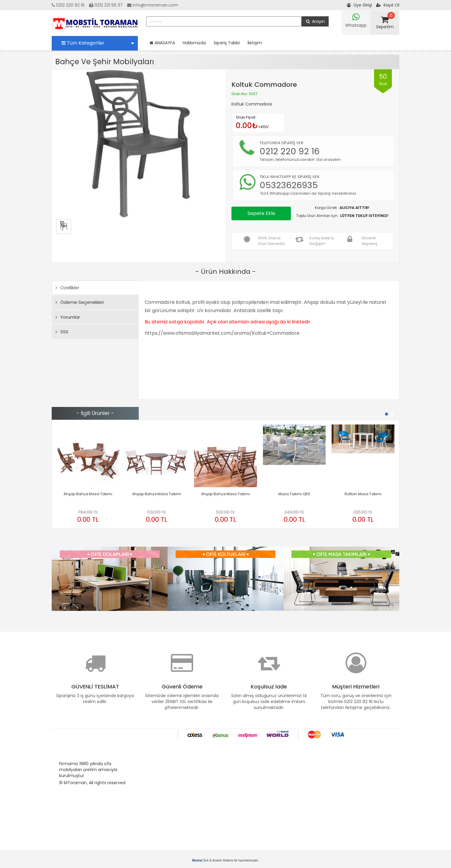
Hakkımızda (194, 43)
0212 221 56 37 (106, 5)
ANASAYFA (162, 43)
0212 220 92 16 (68, 5)
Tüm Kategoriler (98, 43)
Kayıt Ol (388, 5)
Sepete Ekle (261, 213)
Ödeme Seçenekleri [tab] (80, 302)
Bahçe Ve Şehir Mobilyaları (105, 62)
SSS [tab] (62, 332)
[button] (387, 414)
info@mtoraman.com (153, 5)
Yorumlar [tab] (68, 317)
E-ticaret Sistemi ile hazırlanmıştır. (226, 860)
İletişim (255, 43)
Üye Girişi (359, 5)
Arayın (315, 21)
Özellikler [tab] (67, 288)
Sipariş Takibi (227, 43)
